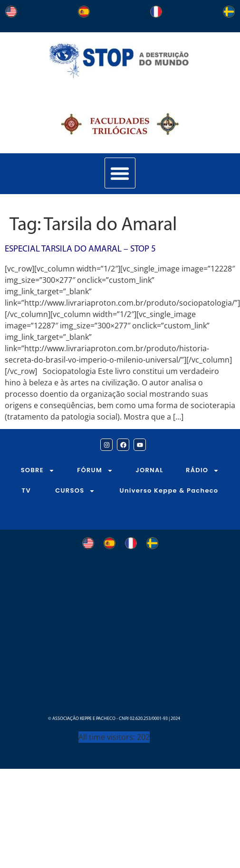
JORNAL (149, 470)
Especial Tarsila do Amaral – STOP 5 (80, 249)
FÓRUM (95, 471)
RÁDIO (202, 471)
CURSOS (75, 491)
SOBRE (38, 471)
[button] (120, 173)
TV (26, 490)
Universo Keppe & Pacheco (169, 490)
